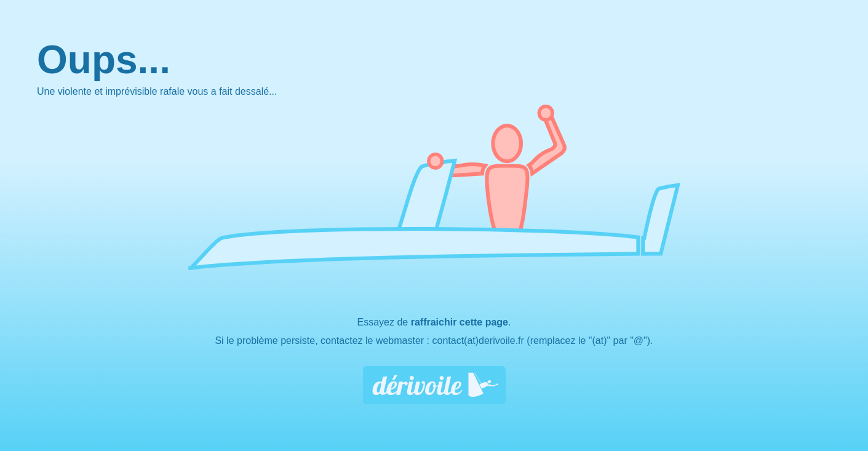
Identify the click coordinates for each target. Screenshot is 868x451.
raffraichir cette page (460, 322)
